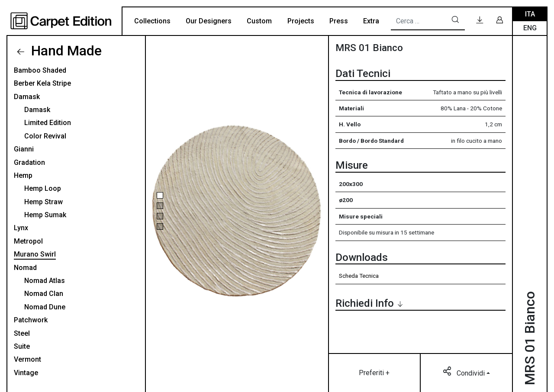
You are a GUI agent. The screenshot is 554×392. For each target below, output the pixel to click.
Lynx (21, 228)
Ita (530, 14)
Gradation (29, 162)
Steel (22, 333)
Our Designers (209, 21)
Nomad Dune (45, 307)
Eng (530, 28)
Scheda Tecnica (359, 276)
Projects (301, 21)
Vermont (27, 359)
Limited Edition (48, 123)
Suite (22, 346)
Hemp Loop (43, 188)
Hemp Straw (43, 202)
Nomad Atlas (45, 281)
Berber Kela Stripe (42, 83)
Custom (259, 21)
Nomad (25, 268)
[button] (160, 195)
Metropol (28, 241)
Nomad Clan (44, 294)
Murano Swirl (35, 254)
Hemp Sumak (45, 215)
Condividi (465, 373)
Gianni (24, 149)
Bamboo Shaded (40, 70)
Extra (371, 21)
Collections (152, 21)
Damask (27, 97)
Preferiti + (374, 373)
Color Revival (45, 136)
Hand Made (65, 51)
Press (339, 21)
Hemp (23, 175)
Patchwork (31, 320)
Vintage (26, 373)
